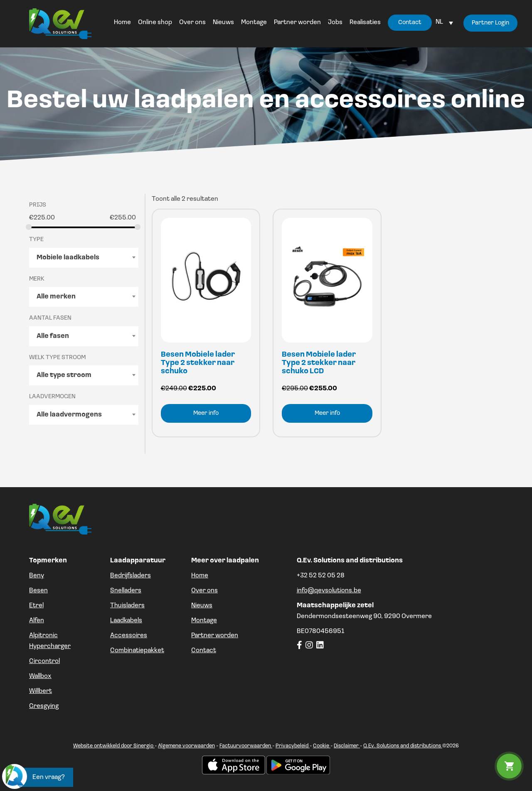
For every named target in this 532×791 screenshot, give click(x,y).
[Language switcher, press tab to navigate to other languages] (444, 22)
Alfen (37, 621)
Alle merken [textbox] (56, 297)
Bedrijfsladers (131, 576)
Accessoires (129, 636)
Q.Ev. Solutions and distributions (403, 746)
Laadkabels (126, 621)
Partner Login (490, 23)
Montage (204, 621)
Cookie (322, 746)
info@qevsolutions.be (329, 591)
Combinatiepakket (137, 651)
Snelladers (126, 591)
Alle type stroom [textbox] (64, 375)
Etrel (36, 606)
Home (200, 576)
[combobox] (84, 258)
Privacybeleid (293, 746)
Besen (38, 591)
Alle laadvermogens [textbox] (69, 415)
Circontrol (44, 661)
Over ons (204, 591)
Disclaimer (347, 746)
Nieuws (202, 606)
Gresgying (44, 706)
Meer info (206, 413)
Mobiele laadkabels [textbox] (68, 258)
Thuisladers (127, 606)
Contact (204, 651)
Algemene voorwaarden (186, 746)
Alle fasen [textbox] (53, 336)
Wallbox (40, 676)
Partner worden (215, 636)
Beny (37, 576)
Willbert (41, 691)
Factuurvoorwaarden (246, 746)
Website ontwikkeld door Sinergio (114, 746)
